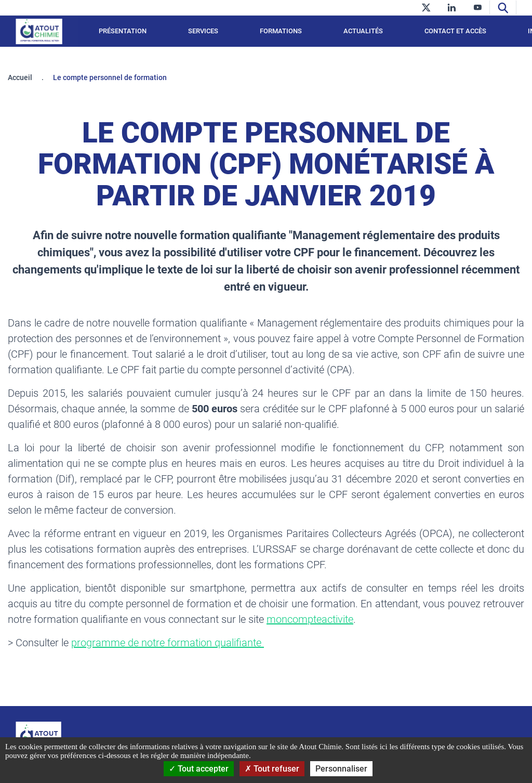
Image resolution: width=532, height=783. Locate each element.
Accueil (20, 77)
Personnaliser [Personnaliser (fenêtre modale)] (341, 769)
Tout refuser (272, 769)
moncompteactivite (310, 619)
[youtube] (478, 8)
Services (203, 31)
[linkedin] (452, 8)
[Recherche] (503, 8)
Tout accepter (199, 769)
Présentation (123, 31)
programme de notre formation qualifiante (168, 643)
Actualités (363, 31)
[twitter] (426, 8)
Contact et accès (455, 31)
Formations (281, 31)
